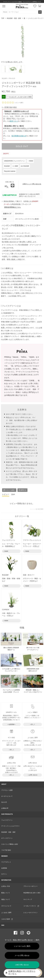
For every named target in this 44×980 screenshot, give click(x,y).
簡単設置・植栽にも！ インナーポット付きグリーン (33, 691)
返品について (6, 899)
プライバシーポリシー (31, 886)
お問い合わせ (33, 775)
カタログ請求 (7, 919)
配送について (6, 893)
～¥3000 (30, 161)
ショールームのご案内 (22, 946)
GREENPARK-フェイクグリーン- (15, 161)
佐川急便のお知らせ (19, 136)
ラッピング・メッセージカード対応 (19, 97)
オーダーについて (7, 796)
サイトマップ (28, 899)
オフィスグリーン (7, 838)
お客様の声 (5, 808)
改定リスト (14, 121)
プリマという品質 (7, 790)
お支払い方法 (6, 886)
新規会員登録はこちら (13, 207)
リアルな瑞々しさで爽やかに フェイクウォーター (11, 670)
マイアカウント (6, 862)
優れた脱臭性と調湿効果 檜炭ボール (11, 649)
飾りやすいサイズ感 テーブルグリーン (33, 649)
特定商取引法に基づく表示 (32, 893)
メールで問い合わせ (22, 955)
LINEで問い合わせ (22, 965)
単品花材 (7, 166)
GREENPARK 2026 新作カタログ (33, 670)
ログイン (4, 874)
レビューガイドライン (31, 913)
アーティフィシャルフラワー (10, 826)
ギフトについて (6, 906)
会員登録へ (12, 724)
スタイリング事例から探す (10, 844)
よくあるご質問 (6, 913)
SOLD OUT (22, 146)
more (6, 551)
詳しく (33, 724)
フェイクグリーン (7, 820)
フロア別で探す (6, 850)
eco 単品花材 (25, 166)
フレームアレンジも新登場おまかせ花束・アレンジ (11, 691)
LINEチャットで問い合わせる (32, 184)
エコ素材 (15, 166)
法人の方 (4, 802)
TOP (3, 18)
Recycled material (10, 171)
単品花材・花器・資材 (14, 18)
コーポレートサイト (31, 906)
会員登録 (4, 868)
